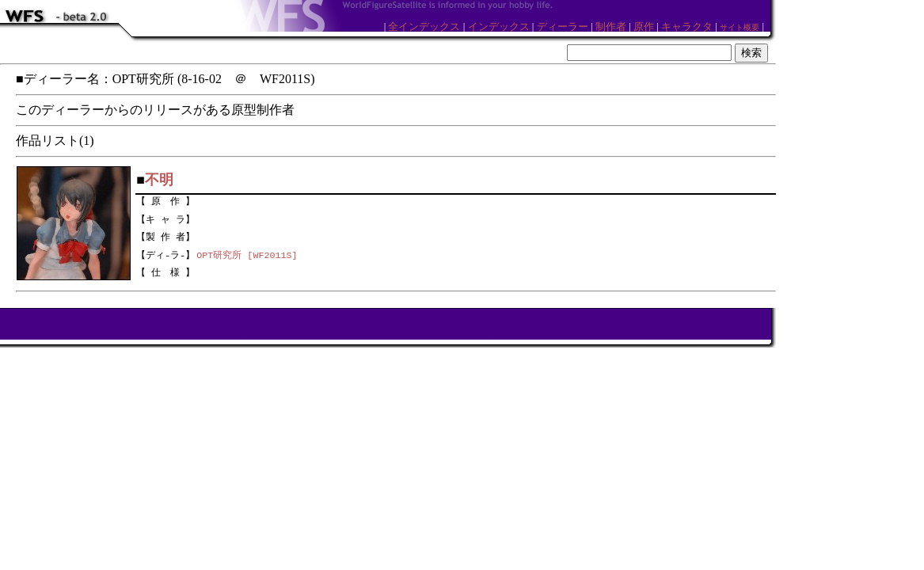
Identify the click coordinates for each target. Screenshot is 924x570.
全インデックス (424, 27)
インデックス (499, 27)
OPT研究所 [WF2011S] (247, 255)
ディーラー (563, 27)
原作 (644, 27)
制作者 (611, 27)
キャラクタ (687, 27)
